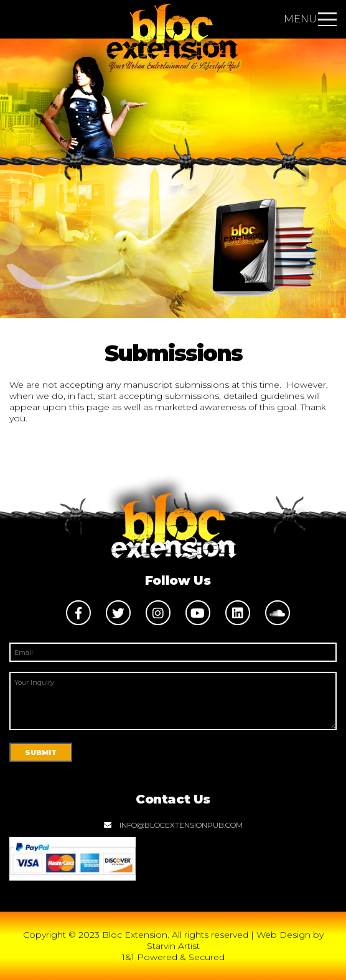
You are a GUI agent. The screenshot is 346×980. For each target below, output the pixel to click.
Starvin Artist (173, 946)
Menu (310, 19)
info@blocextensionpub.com (173, 825)
